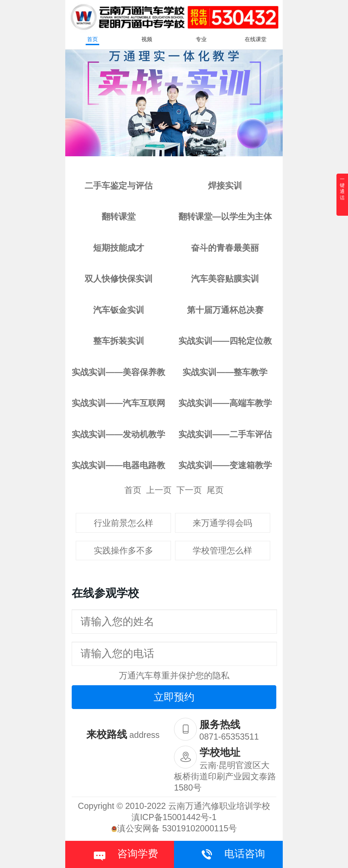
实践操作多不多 (124, 550)
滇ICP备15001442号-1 (174, 817)
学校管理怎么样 (222, 550)
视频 (147, 39)
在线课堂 (256, 39)
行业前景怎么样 (124, 523)
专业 (201, 39)
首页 (92, 39)
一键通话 (342, 188)
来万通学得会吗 (222, 523)
